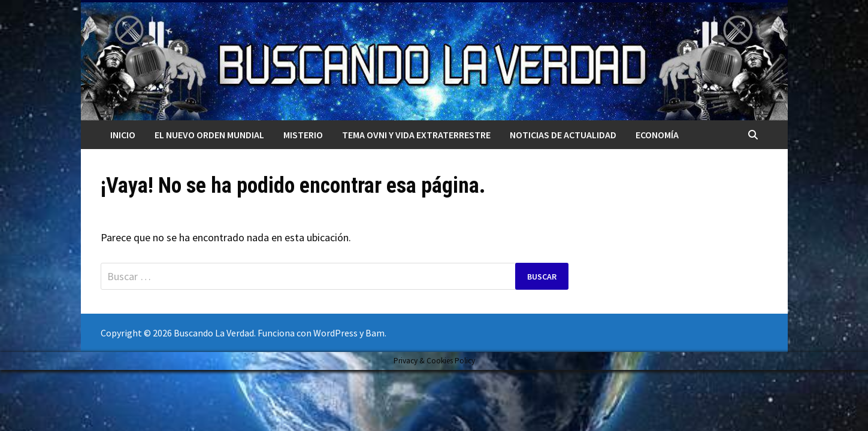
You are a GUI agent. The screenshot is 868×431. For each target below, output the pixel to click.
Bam (375, 333)
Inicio (123, 135)
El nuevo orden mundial (209, 135)
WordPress (335, 333)
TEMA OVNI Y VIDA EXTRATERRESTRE (416, 135)
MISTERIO (303, 135)
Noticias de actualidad (563, 135)
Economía (657, 135)
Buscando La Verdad (214, 333)
